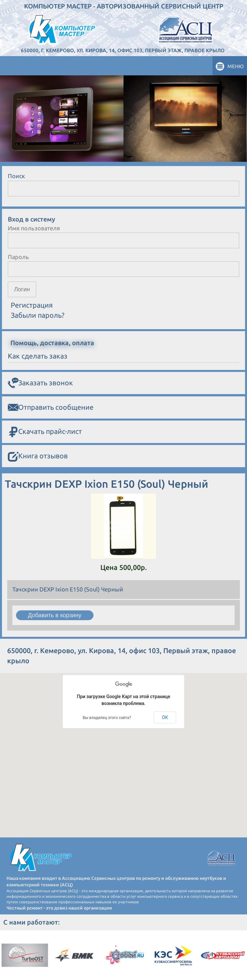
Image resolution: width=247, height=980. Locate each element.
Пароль (18, 257)
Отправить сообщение (51, 407)
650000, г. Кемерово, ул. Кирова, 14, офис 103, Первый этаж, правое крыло (123, 50)
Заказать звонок (40, 383)
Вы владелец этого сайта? (107, 718)
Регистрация (32, 305)
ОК (165, 717)
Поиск (16, 176)
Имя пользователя (34, 228)
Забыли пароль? (38, 315)
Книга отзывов (38, 456)
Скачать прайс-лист (45, 432)
